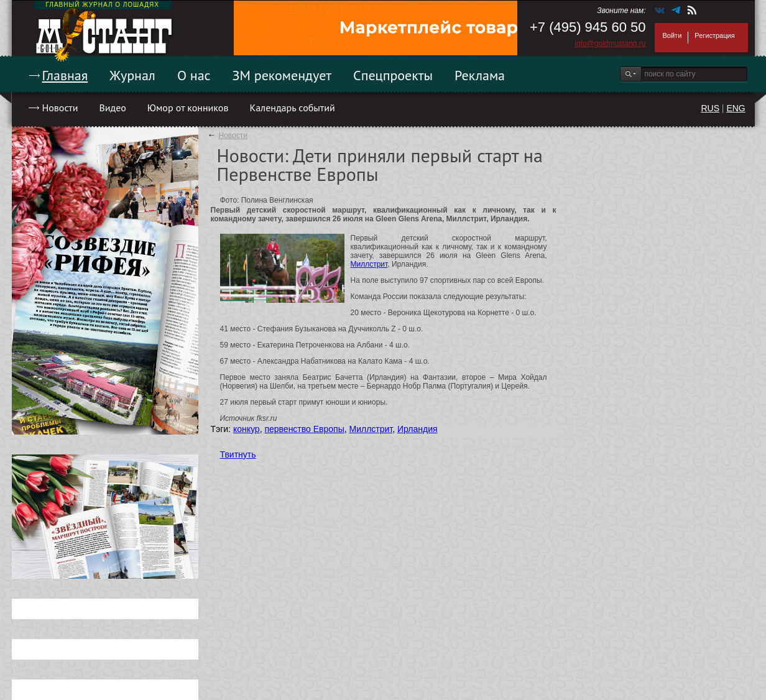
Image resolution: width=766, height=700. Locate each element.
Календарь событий (292, 108)
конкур (247, 429)
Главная (65, 75)
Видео (112, 108)
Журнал (132, 75)
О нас (194, 75)
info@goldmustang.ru (610, 44)
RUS (710, 108)
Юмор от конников (188, 108)
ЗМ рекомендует (282, 75)
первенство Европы (304, 429)
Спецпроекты (393, 75)
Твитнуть (238, 454)
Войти (672, 35)
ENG (736, 108)
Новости (60, 108)
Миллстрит (369, 264)
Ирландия (418, 429)
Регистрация (714, 35)
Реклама (480, 75)
